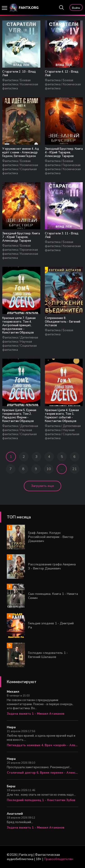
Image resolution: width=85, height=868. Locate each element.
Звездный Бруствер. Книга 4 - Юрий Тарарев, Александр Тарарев (64, 152)
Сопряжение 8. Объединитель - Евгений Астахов (63, 322)
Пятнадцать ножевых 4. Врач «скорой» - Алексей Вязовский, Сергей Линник (42, 745)
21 (75, 469)
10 (49, 469)
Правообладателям (59, 859)
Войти (76, 8)
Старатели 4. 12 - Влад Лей (62, 74)
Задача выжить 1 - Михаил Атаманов (36, 714)
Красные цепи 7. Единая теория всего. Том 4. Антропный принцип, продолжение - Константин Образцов (19, 325)
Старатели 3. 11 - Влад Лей (62, 235)
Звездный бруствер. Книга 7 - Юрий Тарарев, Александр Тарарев (21, 237)
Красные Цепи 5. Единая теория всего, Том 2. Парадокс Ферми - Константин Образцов (19, 416)
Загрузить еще (42, 486)
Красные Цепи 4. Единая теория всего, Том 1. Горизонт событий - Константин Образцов (62, 416)
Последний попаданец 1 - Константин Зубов (41, 800)
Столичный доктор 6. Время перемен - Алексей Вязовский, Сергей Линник (42, 773)
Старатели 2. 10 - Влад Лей (19, 74)
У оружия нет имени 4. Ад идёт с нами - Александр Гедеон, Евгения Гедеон (21, 152)
